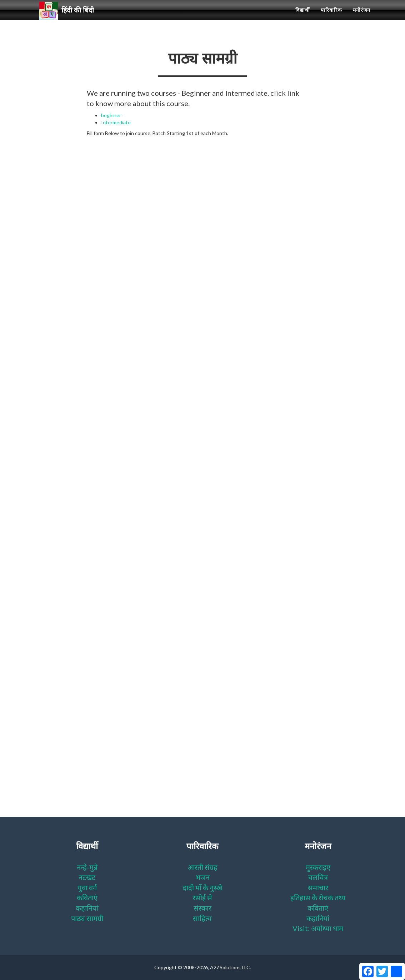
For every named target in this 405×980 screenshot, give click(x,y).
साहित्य (202, 918)
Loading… (201, 446)
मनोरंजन (362, 18)
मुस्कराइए (318, 867)
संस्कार (202, 908)
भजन (202, 877)
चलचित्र (318, 877)
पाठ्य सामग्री (87, 918)
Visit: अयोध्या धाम (318, 928)
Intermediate (116, 122)
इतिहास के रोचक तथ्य (318, 897)
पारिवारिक (331, 18)
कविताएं (87, 897)
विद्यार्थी (303, 18)
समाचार (318, 887)
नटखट (87, 877)
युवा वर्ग (87, 887)
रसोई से (202, 897)
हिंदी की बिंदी (70, 18)
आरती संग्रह (202, 867)
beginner (111, 115)
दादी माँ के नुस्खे (202, 887)
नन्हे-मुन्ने (87, 867)
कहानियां (87, 908)
